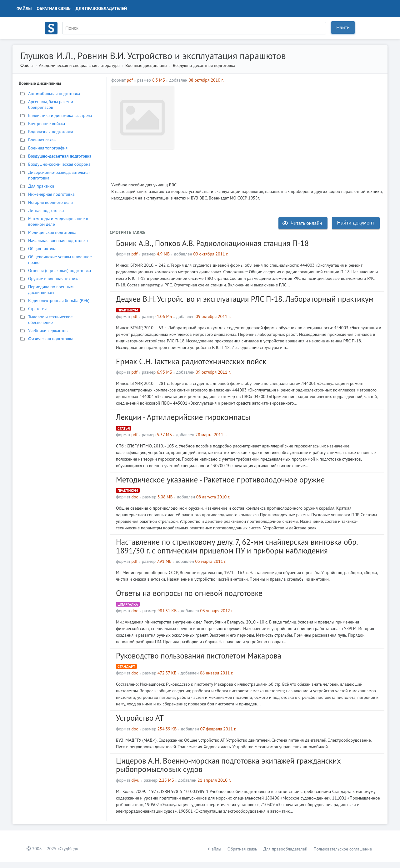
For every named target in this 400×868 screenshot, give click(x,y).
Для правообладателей (101, 8)
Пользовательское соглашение (343, 849)
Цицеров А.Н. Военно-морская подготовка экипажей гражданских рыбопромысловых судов (228, 765)
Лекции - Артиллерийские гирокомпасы (183, 417)
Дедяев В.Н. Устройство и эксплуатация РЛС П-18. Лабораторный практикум (245, 299)
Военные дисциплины (146, 65)
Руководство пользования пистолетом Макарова (199, 656)
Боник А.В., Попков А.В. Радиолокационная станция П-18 (212, 243)
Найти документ (356, 223)
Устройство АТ (140, 718)
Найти (343, 27)
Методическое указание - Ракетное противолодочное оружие (220, 480)
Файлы (24, 8)
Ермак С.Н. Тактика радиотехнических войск (191, 361)
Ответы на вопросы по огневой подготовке (189, 593)
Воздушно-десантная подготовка (204, 65)
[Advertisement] (280, 130)
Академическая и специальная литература (79, 65)
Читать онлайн (302, 223)
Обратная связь (54, 8)
